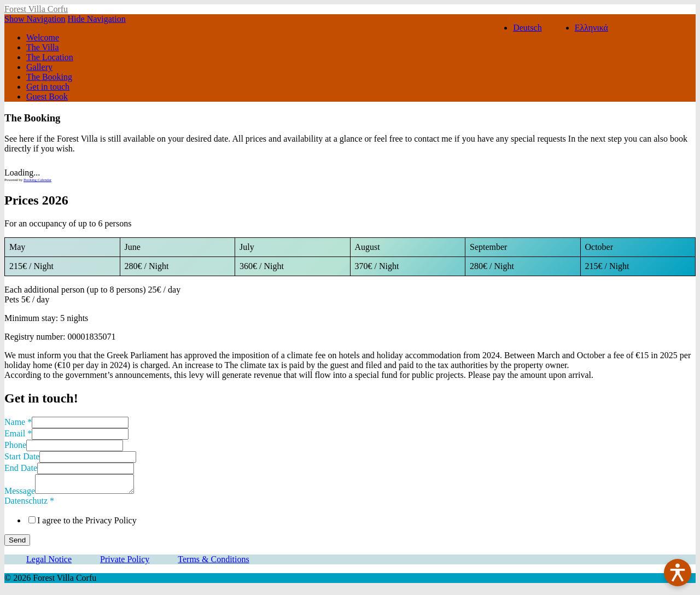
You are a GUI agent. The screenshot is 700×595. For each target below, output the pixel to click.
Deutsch (527, 28)
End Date (21, 468)
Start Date (22, 456)
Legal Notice (49, 562)
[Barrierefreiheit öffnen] (678, 573)
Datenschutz (29, 504)
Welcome (43, 37)
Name (18, 422)
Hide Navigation (97, 19)
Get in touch (48, 87)
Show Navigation (35, 19)
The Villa (43, 47)
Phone (15, 445)
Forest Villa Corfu (36, 9)
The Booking (49, 77)
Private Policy (125, 562)
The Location (50, 57)
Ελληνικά (591, 28)
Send (17, 543)
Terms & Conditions (213, 562)
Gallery (39, 67)
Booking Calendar (37, 180)
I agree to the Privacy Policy (87, 524)
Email (18, 433)
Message (20, 494)
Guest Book (47, 97)
